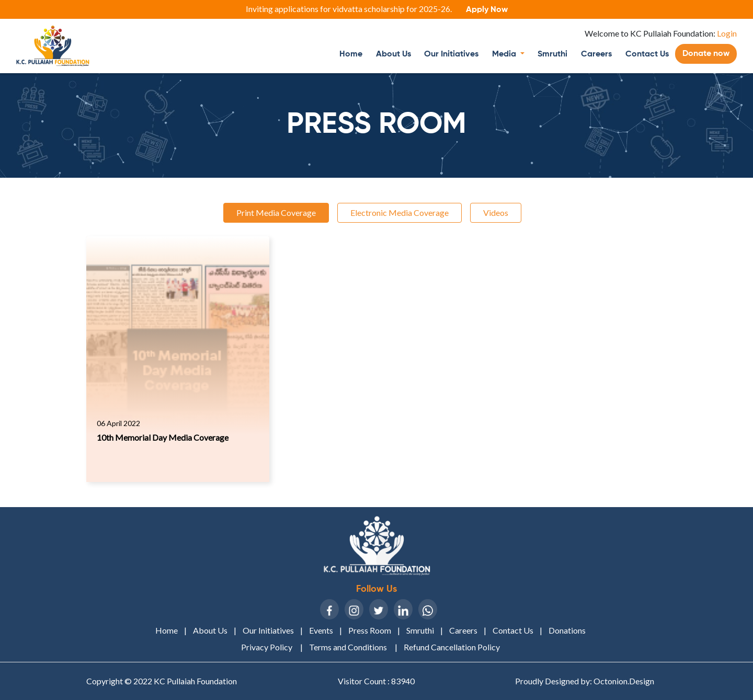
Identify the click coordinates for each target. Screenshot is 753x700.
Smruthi (552, 54)
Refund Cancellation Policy (452, 647)
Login (726, 33)
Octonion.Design (624, 681)
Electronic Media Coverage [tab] (400, 213)
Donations (567, 630)
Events (321, 630)
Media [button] (505, 54)
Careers (596, 54)
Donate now (706, 54)
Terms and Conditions (349, 647)
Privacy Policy (267, 647)
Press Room (370, 630)
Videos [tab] (496, 213)
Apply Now (487, 10)
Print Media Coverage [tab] (276, 213)
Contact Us (647, 54)
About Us (393, 54)
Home (354, 53)
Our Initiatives (451, 54)
